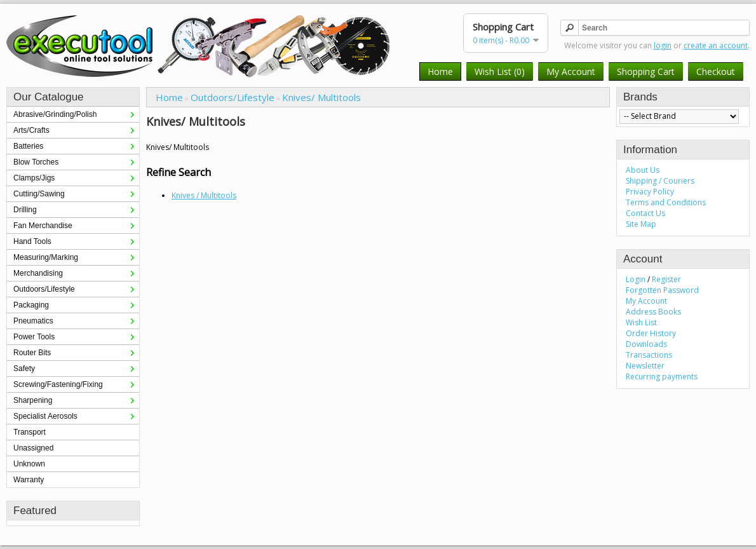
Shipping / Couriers (660, 181)
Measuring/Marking (46, 257)
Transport (30, 432)
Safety (24, 369)
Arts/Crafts (31, 130)
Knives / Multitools (204, 195)
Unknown (29, 464)
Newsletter (645, 366)
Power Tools (34, 337)
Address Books (653, 312)
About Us (643, 170)
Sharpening (33, 400)
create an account (716, 45)
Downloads (646, 344)
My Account (571, 71)
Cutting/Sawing (39, 194)
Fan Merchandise (43, 226)
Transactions (649, 355)
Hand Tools (32, 241)
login (663, 45)
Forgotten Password (662, 290)
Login (636, 279)
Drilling (25, 210)
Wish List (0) (500, 71)
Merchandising (38, 273)
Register (666, 279)
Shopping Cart (646, 71)
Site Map (641, 224)
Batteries (28, 146)
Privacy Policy (650, 192)
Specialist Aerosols (45, 416)
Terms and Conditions (666, 202)
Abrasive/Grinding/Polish (55, 114)
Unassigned (33, 448)
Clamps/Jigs (34, 178)
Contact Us (645, 213)
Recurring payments (662, 376)
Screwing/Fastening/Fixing (58, 384)
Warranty (29, 480)
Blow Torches (36, 162)
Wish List (641, 322)
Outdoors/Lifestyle (44, 289)
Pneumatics (33, 321)
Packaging (31, 305)
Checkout (716, 71)
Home (440, 71)
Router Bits (32, 353)
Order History (651, 333)
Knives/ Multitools (321, 97)
